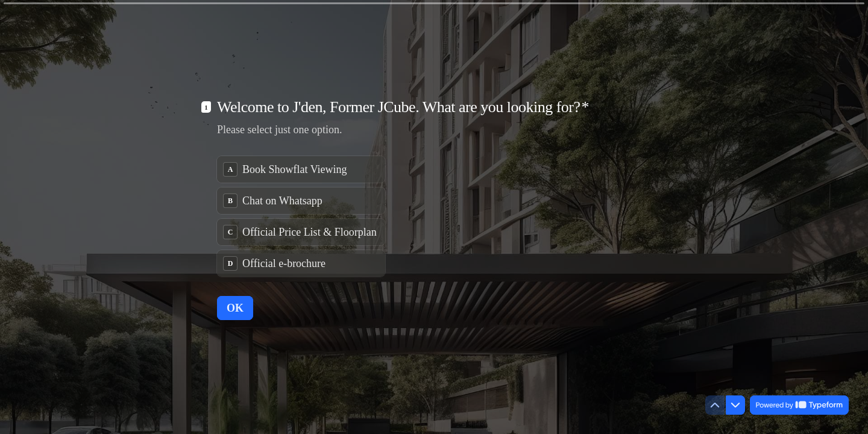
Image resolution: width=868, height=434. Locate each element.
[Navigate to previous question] (715, 405)
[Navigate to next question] (735, 405)
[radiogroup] (301, 216)
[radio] (301, 169)
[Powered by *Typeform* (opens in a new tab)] (799, 405)
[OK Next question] (235, 308)
